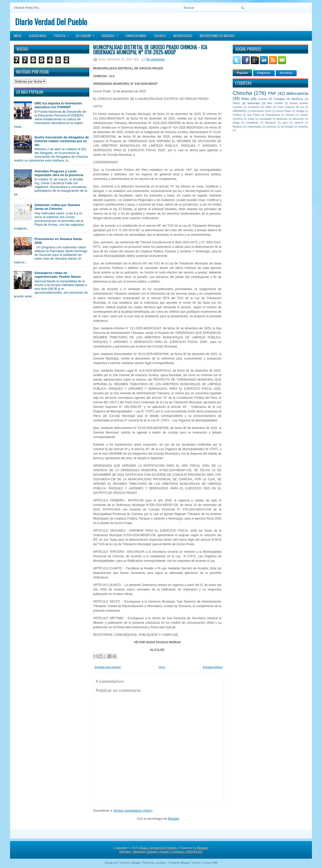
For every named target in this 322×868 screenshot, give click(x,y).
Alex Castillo (275, 103)
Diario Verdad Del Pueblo (51, 22)
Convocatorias (136, 36)
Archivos (286, 73)
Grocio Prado (283, 111)
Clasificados (38, 36)
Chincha (242, 93)
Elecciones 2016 (261, 111)
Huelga (300, 111)
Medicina (297, 99)
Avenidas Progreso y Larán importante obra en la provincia (59, 173)
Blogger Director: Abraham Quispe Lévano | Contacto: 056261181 (164, 850)
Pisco (236, 103)
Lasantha (161, 863)
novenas (271, 127)
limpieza (237, 127)
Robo (245, 99)
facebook (270, 123)
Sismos (290, 115)
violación (303, 127)
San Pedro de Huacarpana (263, 115)
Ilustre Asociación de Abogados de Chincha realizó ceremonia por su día (62, 141)
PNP (272, 93)
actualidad (266, 119)
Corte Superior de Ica (290, 107)
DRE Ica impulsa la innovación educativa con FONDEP (58, 105)
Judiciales (111, 34)
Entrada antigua (213, 667)
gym (285, 123)
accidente (254, 107)
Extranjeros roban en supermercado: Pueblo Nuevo (58, 275)
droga (236, 123)
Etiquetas (264, 73)
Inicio (18, 36)
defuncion (298, 119)
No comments (155, 59)
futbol (268, 107)
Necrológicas (183, 36)
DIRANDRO (240, 111)
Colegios (279, 99)
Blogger (174, 819)
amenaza (282, 119)
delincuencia (297, 93)
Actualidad (87, 34)
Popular (242, 73)
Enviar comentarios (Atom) (133, 811)
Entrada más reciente (108, 667)
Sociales (160, 36)
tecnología (287, 127)
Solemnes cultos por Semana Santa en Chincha (57, 207)
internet (299, 123)
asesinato (254, 103)
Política (63, 34)
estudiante (252, 123)
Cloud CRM (210, 863)
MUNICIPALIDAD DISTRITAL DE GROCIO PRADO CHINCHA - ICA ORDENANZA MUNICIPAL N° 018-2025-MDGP (150, 50)
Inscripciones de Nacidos (217, 36)
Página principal (27, 8)
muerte (263, 99)
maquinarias (254, 127)
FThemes (124, 863)
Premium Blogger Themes (185, 863)
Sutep (251, 119)
